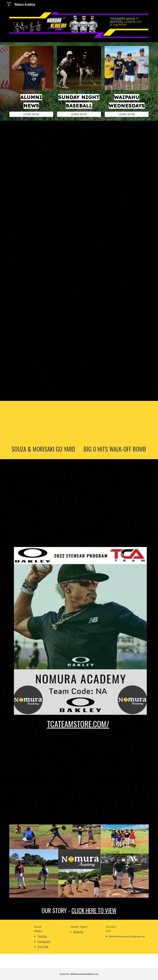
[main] (31, 101)
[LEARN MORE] (31, 114)
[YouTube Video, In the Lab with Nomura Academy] (79, 350)
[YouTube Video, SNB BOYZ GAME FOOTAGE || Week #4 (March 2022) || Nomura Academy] (115, 424)
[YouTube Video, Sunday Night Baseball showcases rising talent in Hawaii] (79, 172)
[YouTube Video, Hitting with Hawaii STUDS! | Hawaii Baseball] (79, 261)
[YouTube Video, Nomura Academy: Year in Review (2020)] (79, 776)
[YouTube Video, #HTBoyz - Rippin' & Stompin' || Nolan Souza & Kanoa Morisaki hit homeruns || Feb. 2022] (43, 424)
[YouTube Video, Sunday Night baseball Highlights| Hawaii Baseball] (79, 502)
